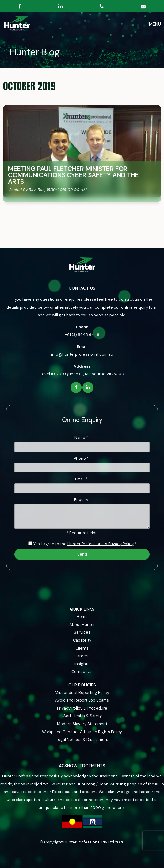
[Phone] (82, 468)
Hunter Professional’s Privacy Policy (101, 544)
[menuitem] (82, 617)
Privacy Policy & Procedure (82, 708)
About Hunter (82, 625)
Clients (82, 648)
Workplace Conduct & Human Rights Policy (82, 732)
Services (82, 632)
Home (82, 617)
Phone (81, 458)
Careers (82, 656)
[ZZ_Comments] (82, 516)
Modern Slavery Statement (82, 724)
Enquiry (81, 500)
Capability (82, 640)
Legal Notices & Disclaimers (82, 739)
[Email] (82, 488)
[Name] (82, 447)
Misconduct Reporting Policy (82, 692)
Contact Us (82, 672)
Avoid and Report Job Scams (82, 700)
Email (81, 479)
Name (81, 438)
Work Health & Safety (82, 716)
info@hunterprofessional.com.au (82, 354)
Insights (82, 664)
